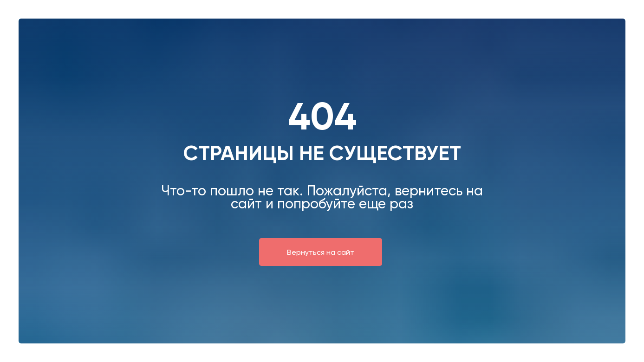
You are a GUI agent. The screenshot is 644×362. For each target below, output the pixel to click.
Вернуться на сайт (321, 252)
